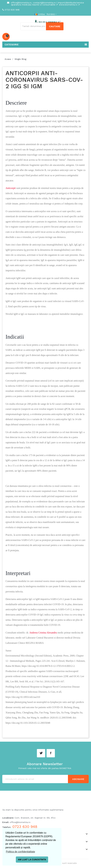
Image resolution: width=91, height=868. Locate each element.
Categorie (12, 44)
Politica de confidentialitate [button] (20, 852)
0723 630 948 (12, 10)
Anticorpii (11, 188)
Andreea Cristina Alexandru (43, 633)
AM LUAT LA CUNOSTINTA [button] (32, 860)
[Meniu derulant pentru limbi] (51, 14)
